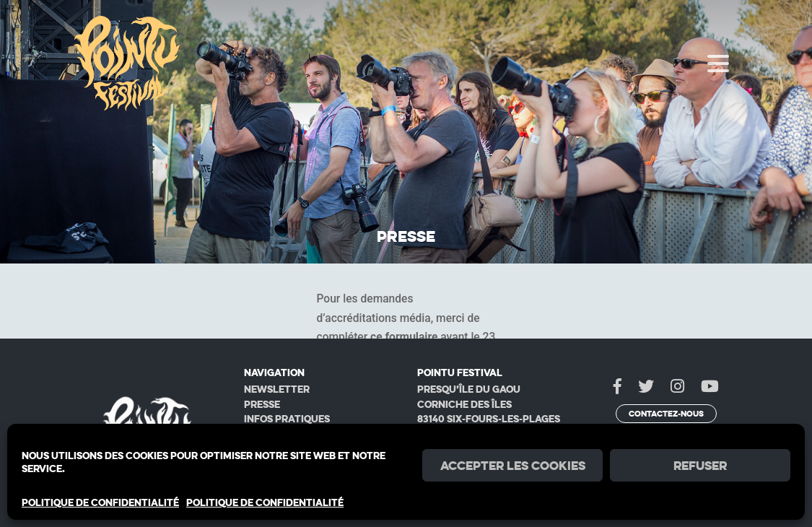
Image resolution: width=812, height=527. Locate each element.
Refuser (700, 466)
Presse (262, 404)
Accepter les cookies (513, 466)
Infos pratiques (287, 419)
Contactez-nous (666, 414)
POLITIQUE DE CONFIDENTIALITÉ (100, 502)
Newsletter (277, 389)
